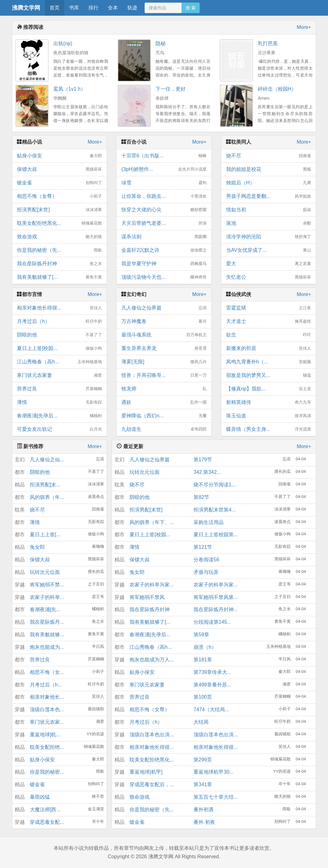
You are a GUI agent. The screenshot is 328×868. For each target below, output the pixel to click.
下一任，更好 (171, 89)
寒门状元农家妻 (59, 375)
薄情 (59, 402)
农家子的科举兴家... (152, 585)
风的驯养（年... (47, 497)
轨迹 (132, 8)
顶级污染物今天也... (164, 277)
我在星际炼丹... (47, 622)
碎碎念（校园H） (277, 89)
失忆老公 (269, 277)
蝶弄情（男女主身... (269, 429)
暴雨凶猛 (40, 797)
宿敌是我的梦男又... (269, 375)
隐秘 (161, 43)
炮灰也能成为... (47, 647)
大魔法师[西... (45, 810)
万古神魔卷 (164, 321)
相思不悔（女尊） (59, 196)
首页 (55, 8)
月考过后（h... (46, 685)
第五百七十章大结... (216, 797)
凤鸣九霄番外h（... (269, 362)
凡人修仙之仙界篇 (164, 308)
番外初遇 (204, 810)
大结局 (201, 722)
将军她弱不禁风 (147, 597)
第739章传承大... (212, 672)
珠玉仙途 (269, 416)
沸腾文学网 (26, 8)
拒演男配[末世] (59, 210)
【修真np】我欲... (269, 389)
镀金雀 (59, 183)
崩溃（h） (205, 647)
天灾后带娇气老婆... (164, 223)
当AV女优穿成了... (269, 250)
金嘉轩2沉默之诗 (164, 250)
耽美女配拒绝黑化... (59, 223)
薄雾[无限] (164, 362)
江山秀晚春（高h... (59, 362)
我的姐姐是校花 (269, 169)
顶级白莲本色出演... (152, 735)
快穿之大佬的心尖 (164, 210)
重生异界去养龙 (164, 348)
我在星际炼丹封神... (216, 609)
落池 (269, 223)
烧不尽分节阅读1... (214, 485)
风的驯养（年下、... (152, 522)
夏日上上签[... (45, 535)
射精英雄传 (269, 402)
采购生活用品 (209, 522)
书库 (74, 8)
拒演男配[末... (45, 485)
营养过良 (59, 389)
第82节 (201, 497)
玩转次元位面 (45, 572)
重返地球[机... (45, 735)
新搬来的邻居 (269, 348)
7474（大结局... (211, 709)
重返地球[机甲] (146, 772)
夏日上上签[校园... (59, 348)
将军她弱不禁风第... (216, 597)
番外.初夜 (204, 822)
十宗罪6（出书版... (164, 156)
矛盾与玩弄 (206, 572)
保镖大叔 (59, 169)
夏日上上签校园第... (216, 535)
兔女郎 (37, 547)
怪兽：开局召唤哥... (164, 375)
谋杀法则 (164, 237)
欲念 (269, 335)
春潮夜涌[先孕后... (59, 416)
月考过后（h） (59, 321)
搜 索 (191, 8)
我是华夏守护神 (164, 264)
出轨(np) (63, 43)
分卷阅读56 (206, 560)
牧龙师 (164, 389)
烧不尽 (269, 156)
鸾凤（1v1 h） (69, 89)
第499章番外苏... (212, 685)
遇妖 (164, 402)
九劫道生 (164, 429)
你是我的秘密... (47, 772)
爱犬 (269, 264)
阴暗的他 (59, 335)
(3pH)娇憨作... (164, 169)
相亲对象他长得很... (59, 308)
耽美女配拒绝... (47, 747)
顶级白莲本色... (47, 709)
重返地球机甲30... (213, 772)
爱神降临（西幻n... (164, 416)
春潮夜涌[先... (45, 609)
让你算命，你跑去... (164, 196)
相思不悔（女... (47, 672)
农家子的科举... (47, 597)
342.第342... (207, 472)
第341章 (203, 784)
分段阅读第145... (212, 622)
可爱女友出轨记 (59, 429)
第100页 (203, 697)
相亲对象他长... (47, 697)
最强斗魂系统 (164, 335)
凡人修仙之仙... (47, 460)
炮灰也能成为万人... (152, 660)
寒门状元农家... (47, 722)
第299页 (203, 760)
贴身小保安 (59, 156)
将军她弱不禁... (47, 585)
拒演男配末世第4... (214, 510)
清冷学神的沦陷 (269, 237)
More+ (304, 27)
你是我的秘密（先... (59, 250)
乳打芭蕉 (268, 43)
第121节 (203, 547)
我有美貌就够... (47, 635)
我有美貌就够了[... (59, 277)
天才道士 (269, 321)
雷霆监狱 (269, 308)
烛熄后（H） (269, 183)
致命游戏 (59, 237)
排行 (93, 8)
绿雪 (164, 183)
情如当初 (269, 210)
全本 (113, 8)
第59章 (201, 635)
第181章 (203, 660)
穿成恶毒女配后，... (152, 784)
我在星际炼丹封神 (59, 264)
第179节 (203, 460)
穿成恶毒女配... (47, 822)
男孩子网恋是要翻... (269, 196)
